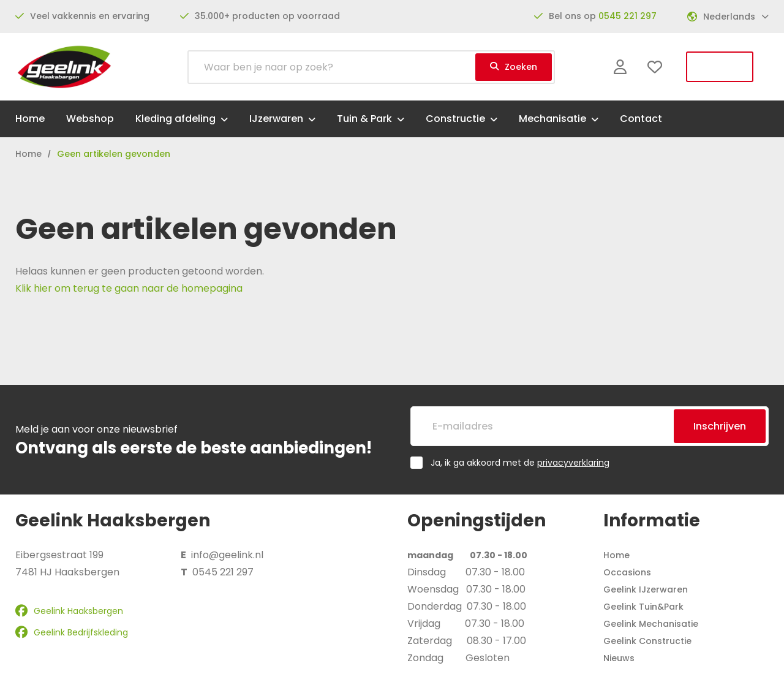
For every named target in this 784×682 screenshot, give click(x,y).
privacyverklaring (573, 463)
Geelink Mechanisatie (651, 624)
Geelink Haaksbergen (69, 611)
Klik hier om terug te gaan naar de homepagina (129, 288)
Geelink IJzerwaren (646, 589)
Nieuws (619, 658)
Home (616, 555)
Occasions (627, 572)
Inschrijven (720, 426)
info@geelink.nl (227, 555)
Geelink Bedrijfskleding (72, 632)
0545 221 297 (628, 16)
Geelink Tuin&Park (643, 607)
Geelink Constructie (647, 641)
